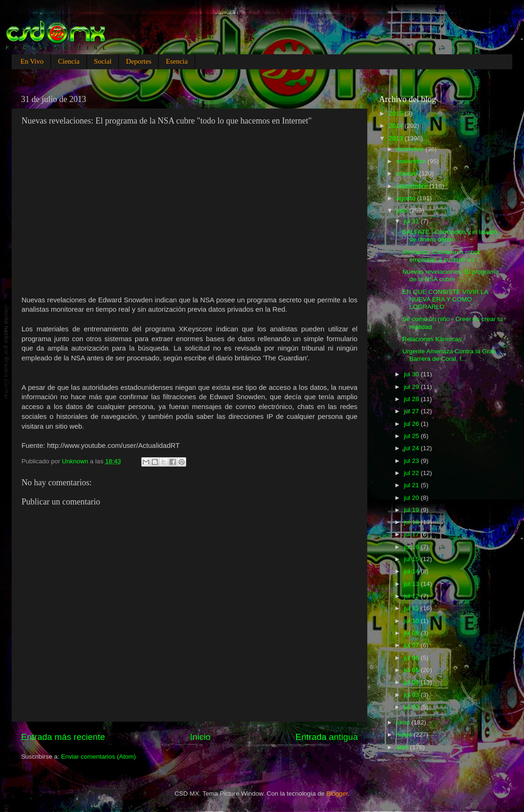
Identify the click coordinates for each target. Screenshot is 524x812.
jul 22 (412, 473)
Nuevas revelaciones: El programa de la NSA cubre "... (451, 275)
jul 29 (412, 387)
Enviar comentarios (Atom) (99, 757)
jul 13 (412, 584)
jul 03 (412, 695)
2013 (397, 138)
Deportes (138, 61)
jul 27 (412, 411)
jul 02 (412, 707)
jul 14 (412, 571)
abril (403, 747)
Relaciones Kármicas (432, 339)
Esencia (177, 61)
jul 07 (412, 645)
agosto (407, 198)
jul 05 (412, 670)
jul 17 (412, 534)
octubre (408, 173)
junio (404, 722)
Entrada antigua (327, 737)
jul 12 (412, 596)
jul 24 (412, 448)
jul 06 (412, 658)
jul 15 (412, 559)
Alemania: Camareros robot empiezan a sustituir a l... (441, 256)
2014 (397, 126)
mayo (405, 735)
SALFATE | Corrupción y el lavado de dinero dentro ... (450, 236)
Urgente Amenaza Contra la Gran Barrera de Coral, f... (449, 355)
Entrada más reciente (63, 737)
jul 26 (412, 424)
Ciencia (69, 61)
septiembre (413, 186)
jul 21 (412, 485)
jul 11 (412, 608)
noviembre (412, 161)
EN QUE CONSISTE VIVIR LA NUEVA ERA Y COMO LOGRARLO (445, 299)
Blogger (337, 794)
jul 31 (412, 221)
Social (103, 61)
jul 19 (412, 510)
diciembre (411, 149)
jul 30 (412, 374)
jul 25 (412, 436)
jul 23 (412, 461)
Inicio (200, 737)
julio (403, 210)
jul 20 (412, 498)
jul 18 (412, 522)
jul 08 (412, 633)
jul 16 (412, 547)
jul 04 (412, 682)
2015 (397, 113)
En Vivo (32, 61)
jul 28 (412, 399)
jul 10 (412, 621)
